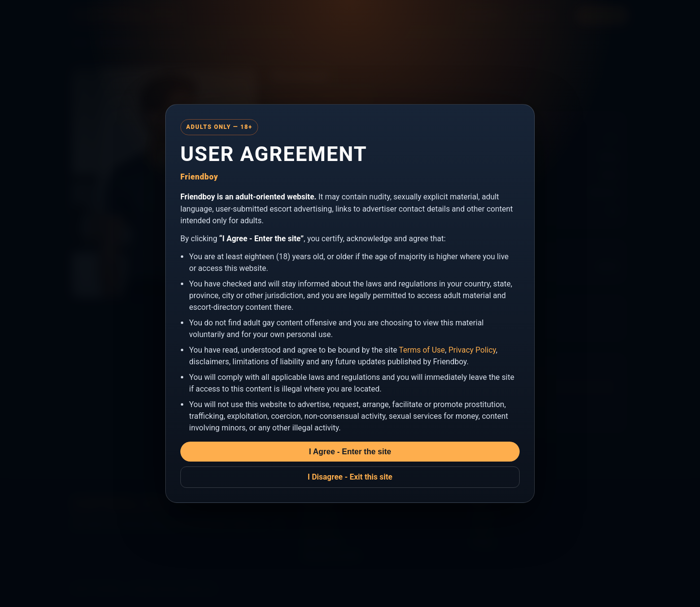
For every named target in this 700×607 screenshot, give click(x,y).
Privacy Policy (472, 350)
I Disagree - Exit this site (350, 477)
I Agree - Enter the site (350, 452)
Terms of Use (422, 350)
